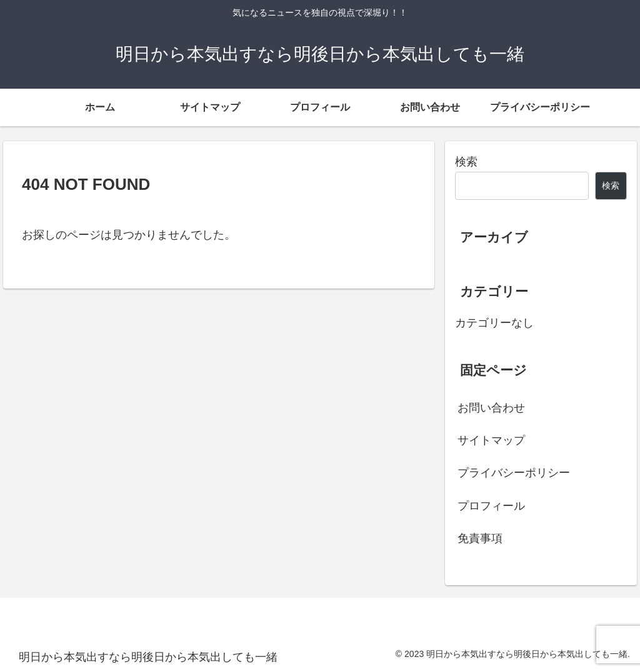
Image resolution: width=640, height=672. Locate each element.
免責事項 (480, 538)
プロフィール (491, 506)
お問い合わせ (491, 408)
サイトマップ (491, 440)
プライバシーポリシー (514, 473)
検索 (466, 162)
